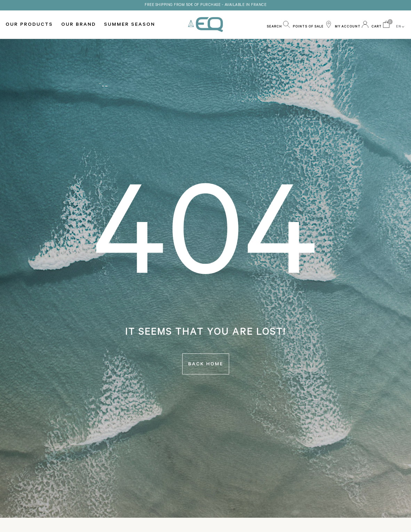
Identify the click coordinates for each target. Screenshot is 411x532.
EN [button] (401, 27)
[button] (278, 24)
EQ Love (205, 25)
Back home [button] (206, 365)
